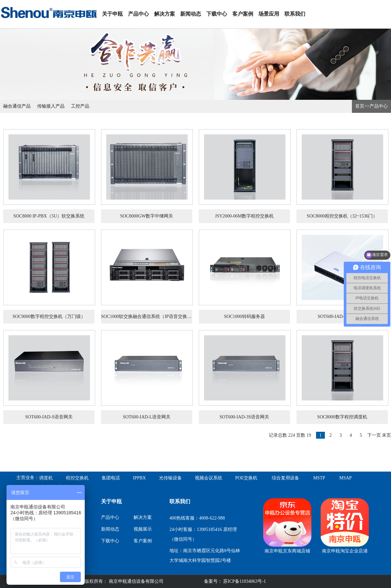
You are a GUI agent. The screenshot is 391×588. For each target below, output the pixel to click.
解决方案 (165, 14)
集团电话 (111, 478)
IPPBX (139, 478)
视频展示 (143, 529)
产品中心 (138, 14)
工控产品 (80, 106)
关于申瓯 (112, 14)
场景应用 (269, 14)
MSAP (345, 478)
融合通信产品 (17, 106)
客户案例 (243, 14)
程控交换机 (77, 478)
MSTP (319, 478)
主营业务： (28, 478)
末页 (386, 435)
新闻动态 (191, 14)
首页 (360, 106)
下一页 (374, 435)
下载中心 (217, 14)
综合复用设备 (285, 478)
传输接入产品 (51, 106)
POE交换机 (246, 478)
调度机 (46, 478)
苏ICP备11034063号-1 (244, 581)
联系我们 (295, 14)
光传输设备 (170, 478)
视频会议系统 (209, 478)
